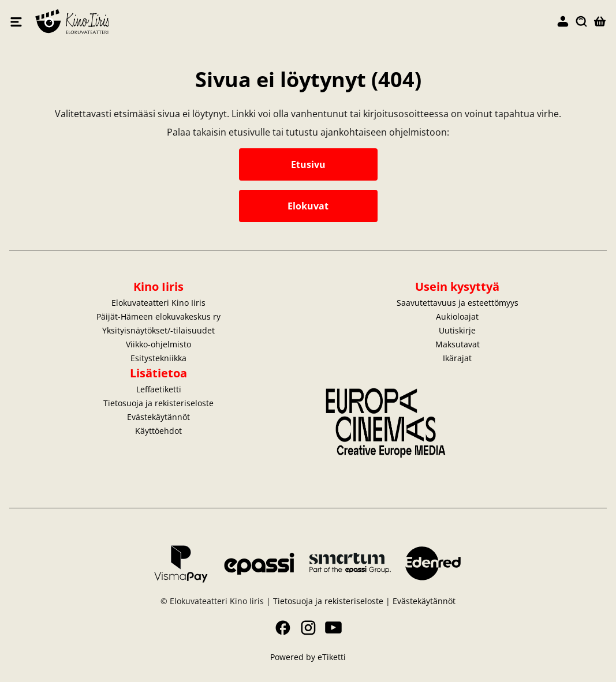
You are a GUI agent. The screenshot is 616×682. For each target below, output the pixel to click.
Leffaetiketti (159, 389)
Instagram (308, 628)
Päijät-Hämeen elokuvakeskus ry (158, 316)
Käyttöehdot (158, 431)
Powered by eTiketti (308, 657)
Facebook (283, 628)
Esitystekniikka (158, 358)
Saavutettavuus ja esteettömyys (458, 303)
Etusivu (308, 164)
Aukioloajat (457, 316)
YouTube (334, 628)
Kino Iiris (158, 286)
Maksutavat (458, 344)
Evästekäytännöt (158, 417)
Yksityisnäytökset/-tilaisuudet (158, 330)
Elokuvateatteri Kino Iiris (172, 22)
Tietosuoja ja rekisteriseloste (158, 403)
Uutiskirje (457, 330)
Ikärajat (457, 358)
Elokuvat (308, 206)
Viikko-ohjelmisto (158, 344)
